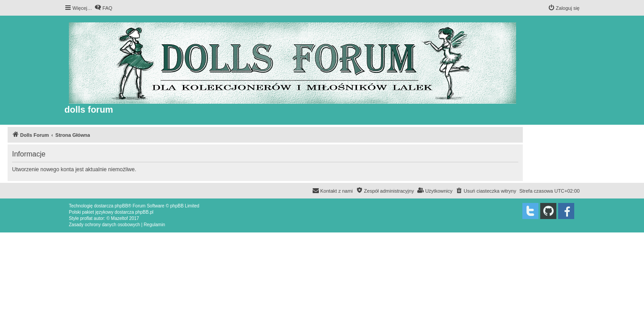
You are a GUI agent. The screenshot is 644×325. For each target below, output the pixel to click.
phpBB (121, 206)
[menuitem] (103, 8)
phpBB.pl (144, 212)
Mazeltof (119, 218)
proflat (86, 218)
